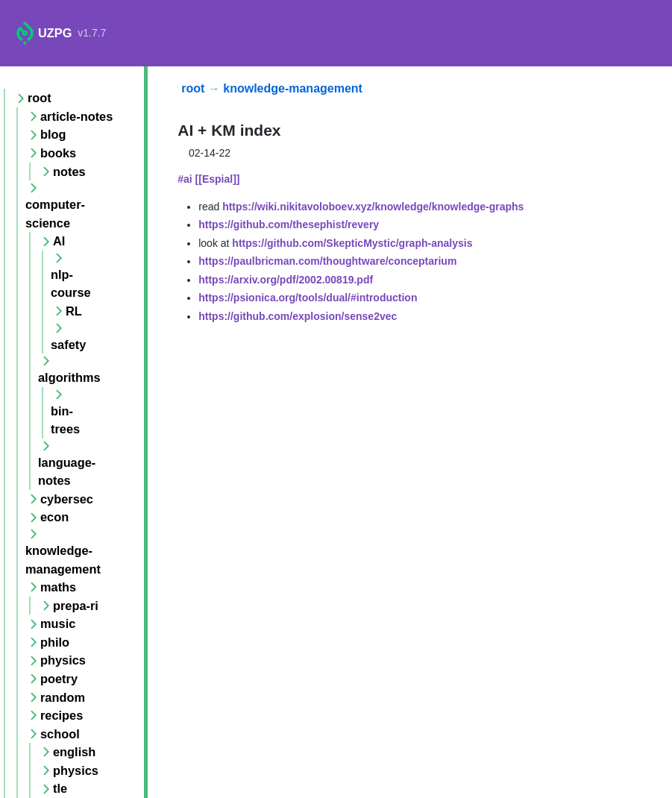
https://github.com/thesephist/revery (289, 224)
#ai (185, 179)
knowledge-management (293, 88)
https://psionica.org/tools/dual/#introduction (308, 298)
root (193, 88)
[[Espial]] (218, 179)
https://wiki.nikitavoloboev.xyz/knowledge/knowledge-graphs (373, 207)
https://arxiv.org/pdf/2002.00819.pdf (286, 280)
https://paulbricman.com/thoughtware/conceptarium (327, 261)
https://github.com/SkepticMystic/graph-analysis (352, 243)
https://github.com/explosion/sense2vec (298, 316)
